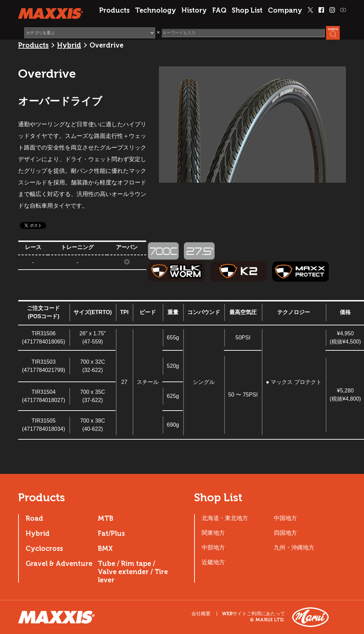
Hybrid (69, 45)
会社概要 (201, 614)
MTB (105, 518)
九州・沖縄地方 (294, 547)
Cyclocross (44, 548)
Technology (156, 10)
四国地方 (285, 533)
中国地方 (285, 518)
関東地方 (213, 533)
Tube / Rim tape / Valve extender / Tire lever (133, 572)
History (194, 10)
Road (34, 518)
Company (285, 10)
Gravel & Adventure (59, 564)
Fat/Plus (111, 533)
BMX (105, 548)
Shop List (247, 10)
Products (114, 10)
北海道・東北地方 (225, 518)
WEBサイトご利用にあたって (253, 614)
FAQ (219, 10)
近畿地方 (213, 562)
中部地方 (213, 547)
